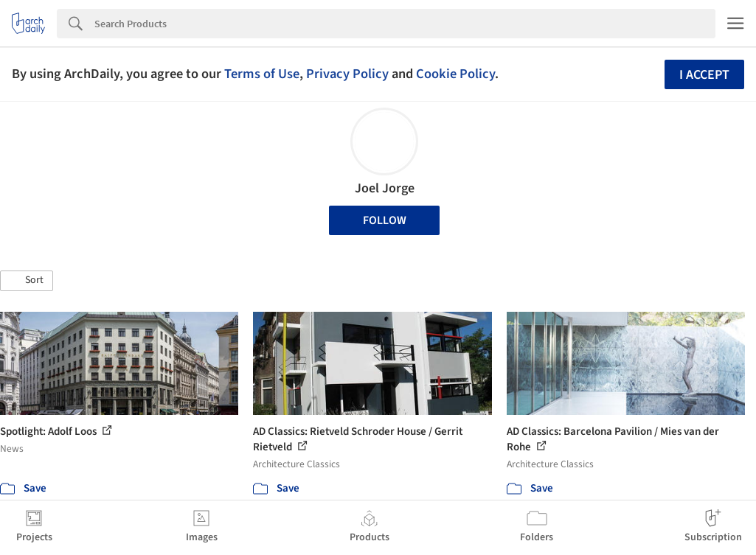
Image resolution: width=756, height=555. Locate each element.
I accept (704, 75)
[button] (27, 281)
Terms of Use (262, 74)
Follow (385, 220)
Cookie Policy (455, 74)
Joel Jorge (385, 188)
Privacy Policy (347, 74)
